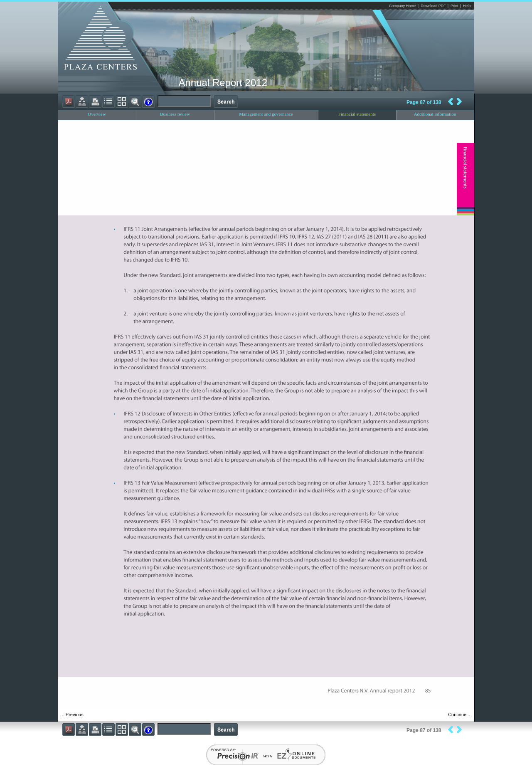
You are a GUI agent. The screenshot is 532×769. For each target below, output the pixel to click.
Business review (175, 114)
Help (467, 6)
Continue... (459, 715)
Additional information (435, 114)
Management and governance (266, 114)
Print (454, 6)
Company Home (403, 6)
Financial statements (357, 114)
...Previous (73, 715)
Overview (97, 114)
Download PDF (433, 6)
